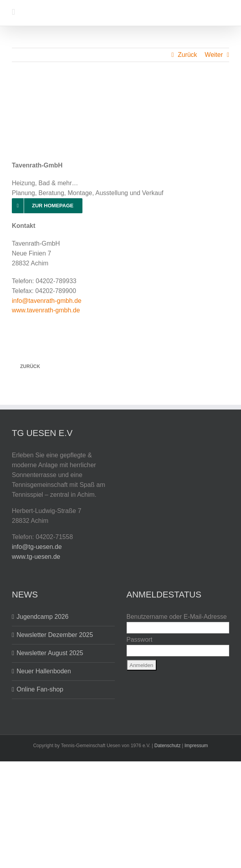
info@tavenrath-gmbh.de (47, 301)
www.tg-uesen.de (36, 557)
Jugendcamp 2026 (43, 617)
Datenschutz (167, 746)
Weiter (214, 55)
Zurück (188, 55)
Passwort (140, 640)
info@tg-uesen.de (37, 547)
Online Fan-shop (40, 689)
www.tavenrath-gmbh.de (46, 310)
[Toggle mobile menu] (13, 12)
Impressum (196, 746)
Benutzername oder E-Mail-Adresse (177, 617)
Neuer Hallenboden (44, 671)
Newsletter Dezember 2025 (55, 635)
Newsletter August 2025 (50, 653)
